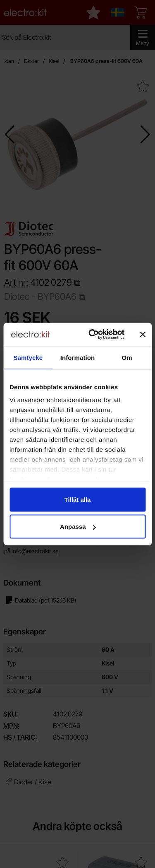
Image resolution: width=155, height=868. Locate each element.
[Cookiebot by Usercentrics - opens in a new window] (92, 335)
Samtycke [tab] (28, 357)
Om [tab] (127, 357)
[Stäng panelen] (143, 334)
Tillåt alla (78, 499)
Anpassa (78, 527)
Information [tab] (78, 357)
